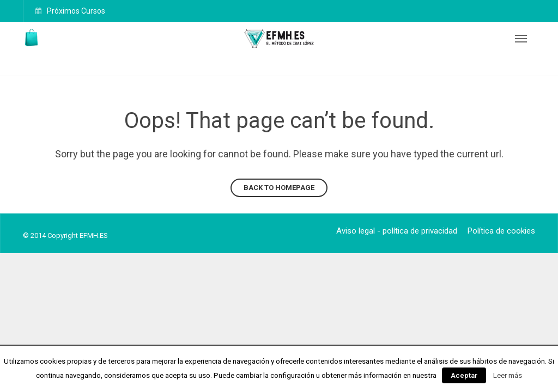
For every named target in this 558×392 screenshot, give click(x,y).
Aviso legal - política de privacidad (397, 231)
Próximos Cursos (75, 11)
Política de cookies (501, 231)
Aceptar (464, 375)
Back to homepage (279, 188)
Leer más (508, 375)
